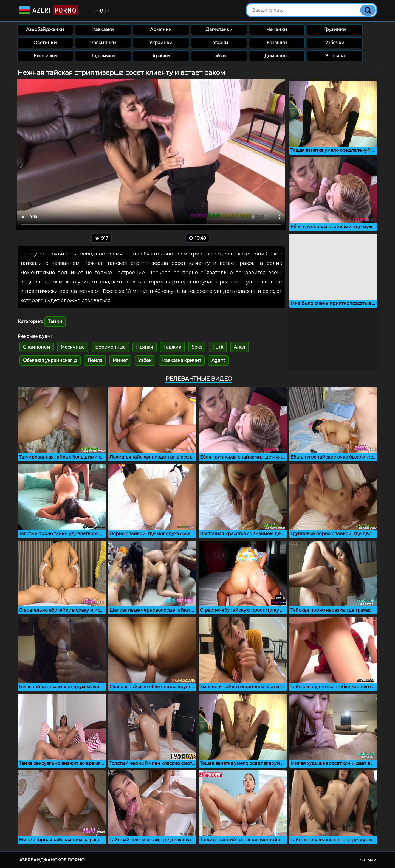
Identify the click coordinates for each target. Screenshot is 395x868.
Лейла (95, 360)
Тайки (219, 56)
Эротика (335, 56)
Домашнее (277, 56)
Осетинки (45, 43)
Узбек (145, 360)
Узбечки (335, 43)
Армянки (161, 30)
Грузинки (335, 30)
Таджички (103, 56)
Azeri (48, 10)
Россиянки (103, 43)
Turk (218, 347)
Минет (120, 360)
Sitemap (368, 860)
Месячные (73, 347)
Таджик (172, 347)
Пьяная (145, 347)
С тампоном (37, 347)
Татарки (219, 43)
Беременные (110, 347)
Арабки (161, 56)
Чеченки (277, 30)
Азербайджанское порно (52, 860)
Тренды (99, 11)
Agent (218, 360)
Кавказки (103, 30)
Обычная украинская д (50, 360)
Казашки (277, 43)
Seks (197, 347)
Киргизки (45, 56)
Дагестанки (219, 30)
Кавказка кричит (182, 360)
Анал (239, 347)
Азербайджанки (45, 30)
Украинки (161, 43)
